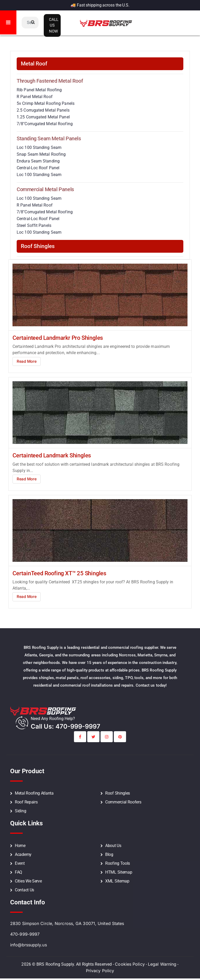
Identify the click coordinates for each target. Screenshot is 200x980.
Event (20, 863)
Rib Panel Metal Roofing (39, 90)
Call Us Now (54, 25)
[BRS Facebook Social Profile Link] (80, 737)
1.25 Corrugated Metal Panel (43, 117)
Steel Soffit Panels (34, 225)
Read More (27, 361)
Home (20, 846)
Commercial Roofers (123, 802)
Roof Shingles (118, 793)
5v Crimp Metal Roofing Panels (46, 103)
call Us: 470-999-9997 (65, 726)
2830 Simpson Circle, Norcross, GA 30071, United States (67, 923)
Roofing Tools (118, 863)
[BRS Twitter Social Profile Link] (93, 737)
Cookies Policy (130, 964)
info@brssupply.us (29, 945)
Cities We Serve (28, 881)
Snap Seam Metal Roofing (41, 154)
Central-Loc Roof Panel (38, 168)
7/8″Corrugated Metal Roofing (45, 124)
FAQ (18, 872)
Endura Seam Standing (38, 161)
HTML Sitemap (119, 872)
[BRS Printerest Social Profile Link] (120, 737)
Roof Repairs (26, 802)
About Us (113, 846)
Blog (109, 854)
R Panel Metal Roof (35, 97)
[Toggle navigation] (8, 22)
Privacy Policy (100, 971)
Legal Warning (162, 964)
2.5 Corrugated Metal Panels (43, 110)
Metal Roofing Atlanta (34, 793)
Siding (20, 811)
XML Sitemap (117, 881)
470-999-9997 (25, 934)
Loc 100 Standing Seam (39, 147)
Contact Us (24, 890)
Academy (23, 854)
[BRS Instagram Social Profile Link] (107, 737)
